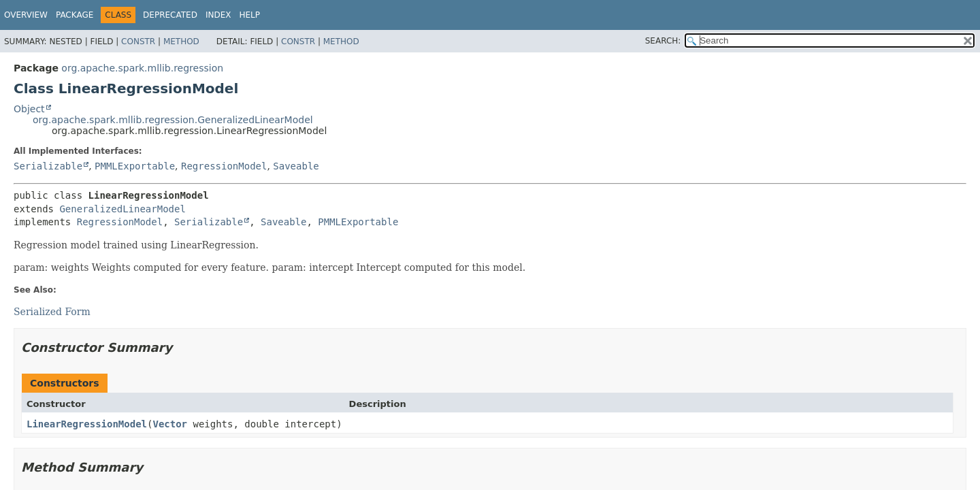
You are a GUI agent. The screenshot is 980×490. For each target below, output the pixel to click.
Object (29, 109)
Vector (170, 424)
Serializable (48, 166)
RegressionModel (224, 166)
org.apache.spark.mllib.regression (142, 68)
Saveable (296, 166)
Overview (26, 15)
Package (75, 15)
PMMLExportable (135, 166)
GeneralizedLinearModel (122, 209)
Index (218, 15)
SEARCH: (663, 41)
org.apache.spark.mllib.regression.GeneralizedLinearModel (173, 120)
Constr (138, 42)
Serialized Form (52, 312)
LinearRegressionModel (87, 424)
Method (181, 42)
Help (249, 15)
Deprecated (170, 15)
